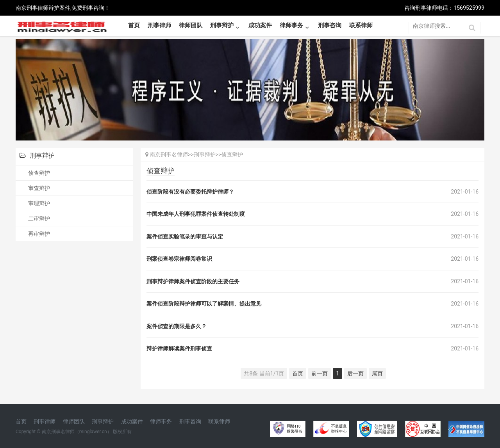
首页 (134, 25)
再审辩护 (39, 234)
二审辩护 (39, 219)
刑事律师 (159, 25)
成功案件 (260, 25)
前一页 (320, 373)
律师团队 (191, 25)
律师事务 (291, 25)
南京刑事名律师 (169, 155)
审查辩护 (39, 188)
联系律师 (361, 25)
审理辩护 (39, 203)
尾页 (377, 373)
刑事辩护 (222, 25)
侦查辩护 (39, 173)
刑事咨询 (330, 25)
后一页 (355, 373)
